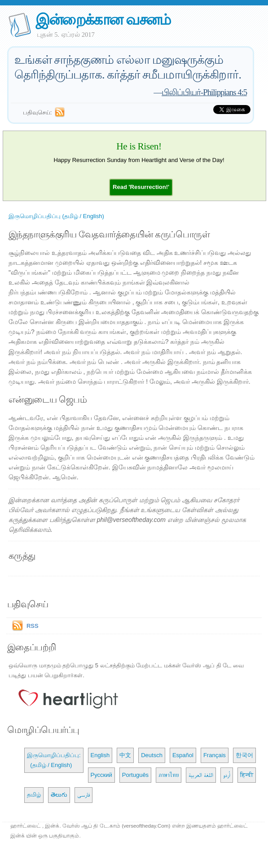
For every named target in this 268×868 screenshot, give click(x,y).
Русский (101, 775)
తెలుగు (59, 795)
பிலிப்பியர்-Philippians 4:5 (204, 92)
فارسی (83, 795)
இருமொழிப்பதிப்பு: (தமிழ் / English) (54, 760)
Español (183, 755)
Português (135, 775)
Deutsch (152, 755)
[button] (141, 187)
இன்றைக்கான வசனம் (103, 20)
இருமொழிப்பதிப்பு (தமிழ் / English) (56, 216)
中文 (125, 755)
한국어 (244, 755)
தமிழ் (34, 795)
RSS (33, 626)
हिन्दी (247, 775)
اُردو (227, 775)
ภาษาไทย (169, 775)
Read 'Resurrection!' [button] (141, 187)
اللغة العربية (201, 775)
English (100, 755)
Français (215, 755)
